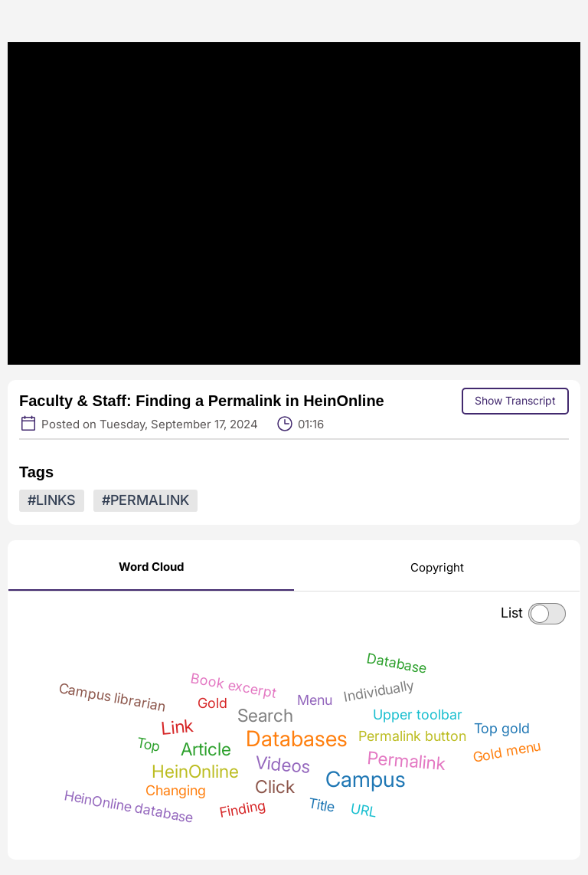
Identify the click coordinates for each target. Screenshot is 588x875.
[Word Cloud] (151, 565)
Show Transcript (515, 400)
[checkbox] (547, 614)
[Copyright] (437, 567)
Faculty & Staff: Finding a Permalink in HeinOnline (202, 401)
